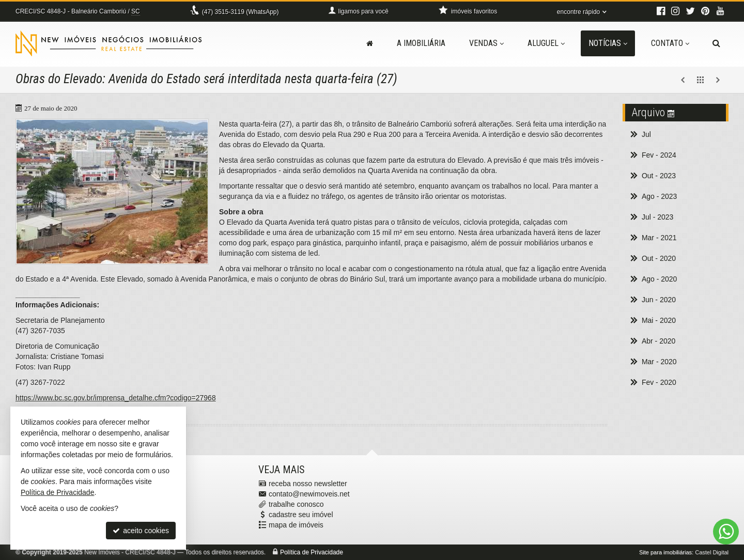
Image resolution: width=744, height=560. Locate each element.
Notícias (608, 43)
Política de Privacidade (312, 552)
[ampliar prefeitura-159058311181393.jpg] (112, 192)
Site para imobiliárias (665, 552)
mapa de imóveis (296, 525)
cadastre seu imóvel (301, 515)
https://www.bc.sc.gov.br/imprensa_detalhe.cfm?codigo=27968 (116, 398)
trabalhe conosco (296, 504)
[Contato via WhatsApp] (726, 532)
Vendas (486, 43)
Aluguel (546, 43)
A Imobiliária (421, 43)
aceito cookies (141, 531)
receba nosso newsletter (308, 484)
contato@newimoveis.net (309, 494)
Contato (670, 43)
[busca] (716, 43)
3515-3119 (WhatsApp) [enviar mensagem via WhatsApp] (241, 12)
